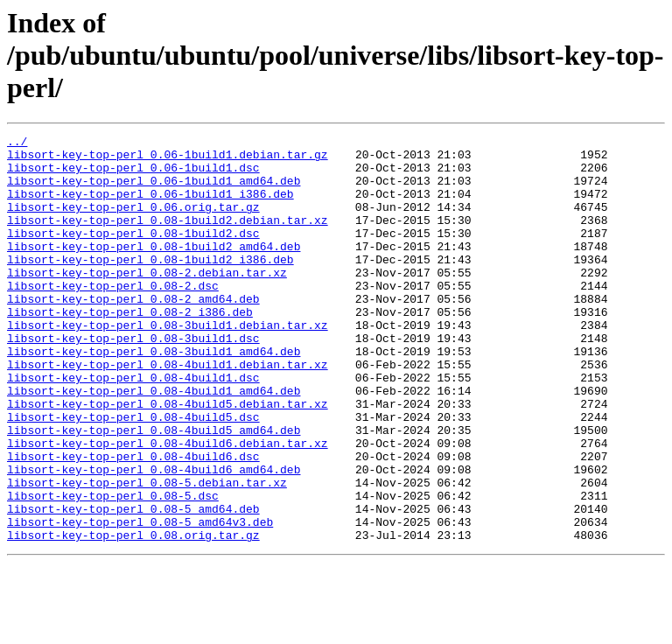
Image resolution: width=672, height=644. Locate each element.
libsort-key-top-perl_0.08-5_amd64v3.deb (140, 600)
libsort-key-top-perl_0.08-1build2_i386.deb (150, 285)
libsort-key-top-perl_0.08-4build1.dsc (133, 427)
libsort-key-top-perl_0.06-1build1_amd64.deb (154, 191)
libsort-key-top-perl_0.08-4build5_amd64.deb (154, 490)
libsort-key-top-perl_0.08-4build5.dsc (133, 474)
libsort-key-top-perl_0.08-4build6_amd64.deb (154, 537)
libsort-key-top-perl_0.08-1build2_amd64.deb (154, 269)
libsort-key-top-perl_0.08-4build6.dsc (133, 521)
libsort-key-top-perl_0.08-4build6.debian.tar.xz (168, 506)
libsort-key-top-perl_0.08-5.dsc (113, 569)
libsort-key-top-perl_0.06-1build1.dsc (133, 175)
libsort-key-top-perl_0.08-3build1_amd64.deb (154, 395)
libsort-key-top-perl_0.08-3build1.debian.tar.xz (168, 364)
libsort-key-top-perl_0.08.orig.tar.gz (133, 616)
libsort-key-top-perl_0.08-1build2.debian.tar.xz (168, 238)
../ (17, 143)
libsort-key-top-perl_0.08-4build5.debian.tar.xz (168, 458)
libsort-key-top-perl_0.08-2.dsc (113, 317)
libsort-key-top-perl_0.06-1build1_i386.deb (150, 206)
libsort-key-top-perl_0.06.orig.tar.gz (133, 222)
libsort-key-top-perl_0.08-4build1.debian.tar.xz (168, 411)
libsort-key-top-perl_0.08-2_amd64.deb (133, 332)
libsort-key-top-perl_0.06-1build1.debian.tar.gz (168, 159)
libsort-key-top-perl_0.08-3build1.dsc (133, 380)
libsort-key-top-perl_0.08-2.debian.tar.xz (147, 301)
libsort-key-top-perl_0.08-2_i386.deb (130, 348)
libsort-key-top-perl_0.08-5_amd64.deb (133, 584)
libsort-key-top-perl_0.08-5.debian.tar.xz (147, 553)
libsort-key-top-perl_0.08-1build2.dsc (133, 254)
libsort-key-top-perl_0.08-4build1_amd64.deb (154, 443)
